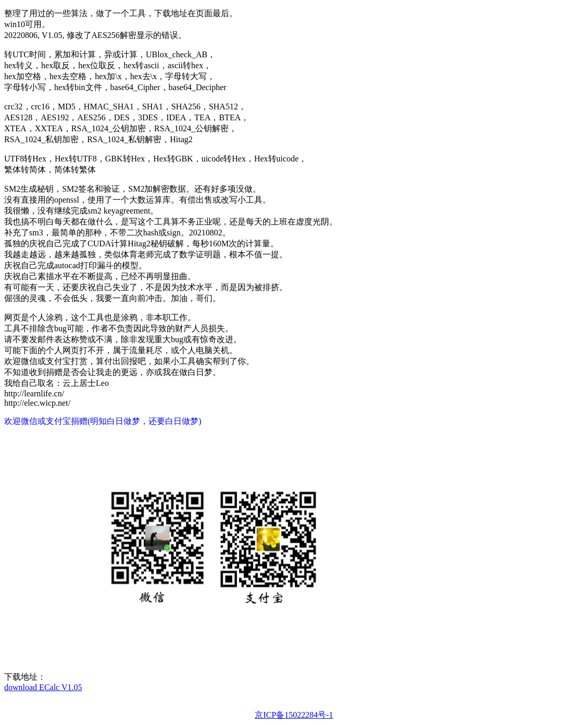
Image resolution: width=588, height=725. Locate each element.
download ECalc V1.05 (43, 687)
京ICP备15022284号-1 (294, 715)
